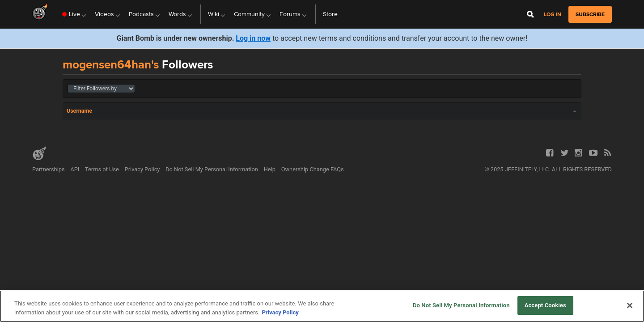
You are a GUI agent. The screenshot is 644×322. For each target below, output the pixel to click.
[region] (322, 306)
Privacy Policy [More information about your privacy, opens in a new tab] (280, 312)
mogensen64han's (111, 64)
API (75, 169)
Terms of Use (102, 169)
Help (270, 169)
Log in (553, 15)
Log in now (253, 38)
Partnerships (49, 169)
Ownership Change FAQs (313, 169)
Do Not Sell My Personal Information (212, 169)
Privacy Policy (142, 169)
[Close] (630, 305)
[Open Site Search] (530, 14)
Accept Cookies (545, 305)
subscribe (590, 14)
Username (79, 111)
